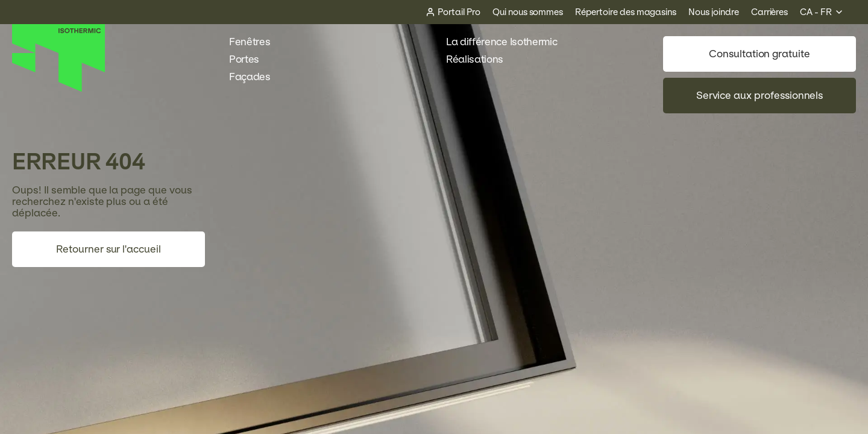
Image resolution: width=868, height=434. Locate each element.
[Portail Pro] (453, 12)
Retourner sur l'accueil (108, 249)
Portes (250, 59)
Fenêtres (256, 42)
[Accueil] (59, 89)
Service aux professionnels (760, 96)
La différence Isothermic (502, 42)
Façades (256, 77)
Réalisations (481, 59)
